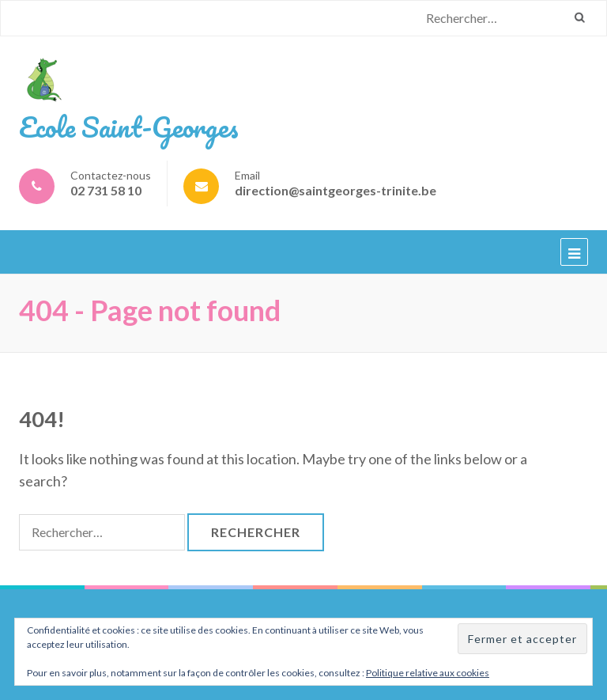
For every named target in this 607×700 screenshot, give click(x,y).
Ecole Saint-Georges (129, 127)
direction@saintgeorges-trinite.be (336, 190)
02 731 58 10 (106, 190)
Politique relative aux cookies (428, 673)
